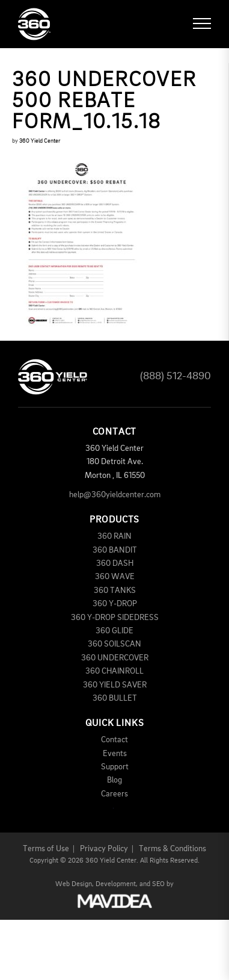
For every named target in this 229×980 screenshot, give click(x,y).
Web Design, (75, 884)
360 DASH (115, 563)
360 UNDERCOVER (115, 658)
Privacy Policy (104, 849)
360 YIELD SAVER (115, 685)
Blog (114, 780)
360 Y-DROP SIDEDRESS (115, 618)
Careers (114, 794)
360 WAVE (115, 577)
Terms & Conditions (173, 849)
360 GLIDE (114, 631)
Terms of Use (46, 849)
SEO (158, 884)
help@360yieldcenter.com (115, 495)
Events (115, 754)
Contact (114, 740)
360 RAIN (114, 536)
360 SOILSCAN (114, 644)
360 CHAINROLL (114, 671)
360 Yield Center (40, 141)
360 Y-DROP (115, 604)
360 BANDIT (115, 550)
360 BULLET (115, 698)
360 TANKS (115, 591)
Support (115, 767)
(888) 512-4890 (176, 376)
